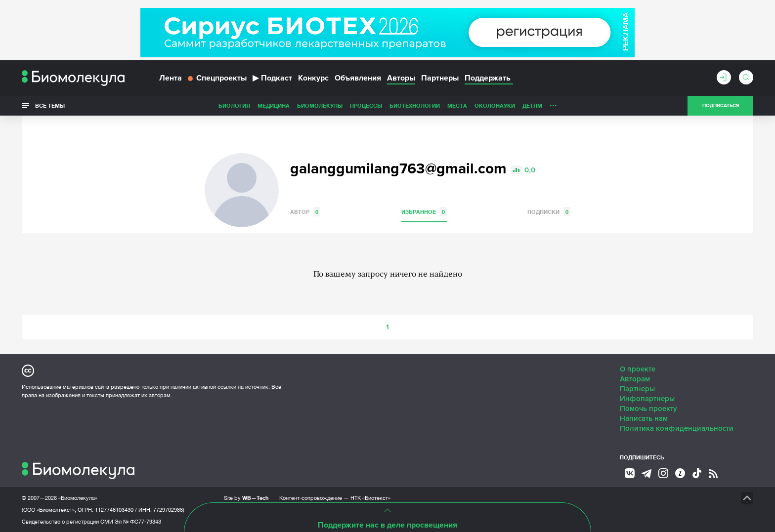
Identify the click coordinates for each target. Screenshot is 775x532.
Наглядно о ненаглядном (586, 105)
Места (387, 105)
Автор (305, 211)
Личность (495, 105)
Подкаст (272, 78)
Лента (171, 78)
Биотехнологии (345, 105)
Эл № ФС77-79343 (138, 521)
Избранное (424, 211)
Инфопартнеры (647, 398)
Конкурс (313, 78)
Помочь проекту (648, 408)
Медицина (204, 105)
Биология (165, 105)
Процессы (296, 105)
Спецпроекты (217, 78)
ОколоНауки (425, 105)
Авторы (401, 78)
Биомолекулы (250, 105)
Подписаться (721, 106)
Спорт (528, 105)
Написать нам (644, 418)
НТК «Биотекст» (370, 497)
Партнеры (440, 78)
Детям (463, 105)
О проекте (638, 368)
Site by (246, 497)
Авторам (635, 378)
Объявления (358, 78)
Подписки (549, 211)
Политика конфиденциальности (677, 428)
